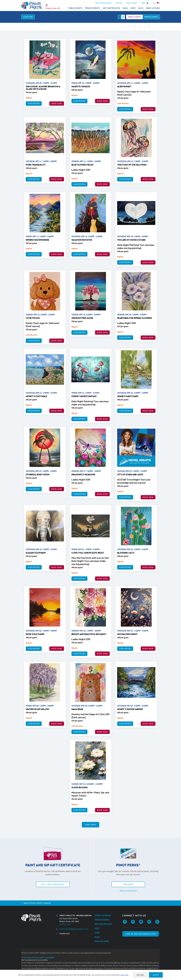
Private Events (93, 8)
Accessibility (50, 957)
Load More (90, 825)
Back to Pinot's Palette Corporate (37, 903)
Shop (133, 8)
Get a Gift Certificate (53, 884)
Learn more (124, 975)
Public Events (75, 8)
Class (28, 17)
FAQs (125, 8)
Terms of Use (26, 957)
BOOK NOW (57, 104)
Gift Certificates (111, 8)
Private (151, 17)
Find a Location (132, 3)
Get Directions (65, 924)
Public (134, 17)
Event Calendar (103, 915)
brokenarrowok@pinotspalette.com (74, 929)
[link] (149, 27)
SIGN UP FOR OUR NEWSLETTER (141, 934)
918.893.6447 (65, 934)
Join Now (128, 884)
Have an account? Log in (128, 891)
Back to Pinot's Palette (104, 3)
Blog (141, 8)
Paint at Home (153, 8)
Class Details (34, 103)
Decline (140, 975)
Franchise (119, 3)
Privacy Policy (38, 957)
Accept (156, 975)
